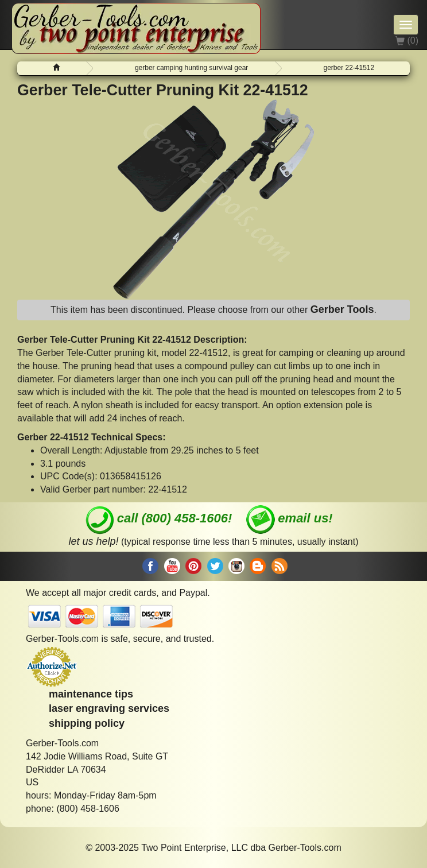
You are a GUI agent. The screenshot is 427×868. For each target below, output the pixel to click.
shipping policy (87, 723)
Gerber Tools (342, 309)
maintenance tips (91, 694)
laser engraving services (109, 708)
